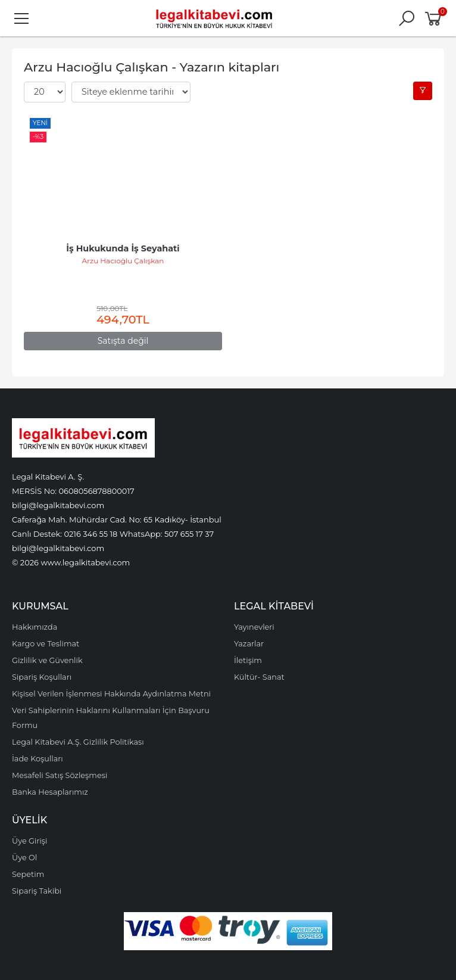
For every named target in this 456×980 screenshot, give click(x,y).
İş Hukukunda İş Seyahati (123, 248)
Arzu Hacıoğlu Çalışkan (123, 261)
